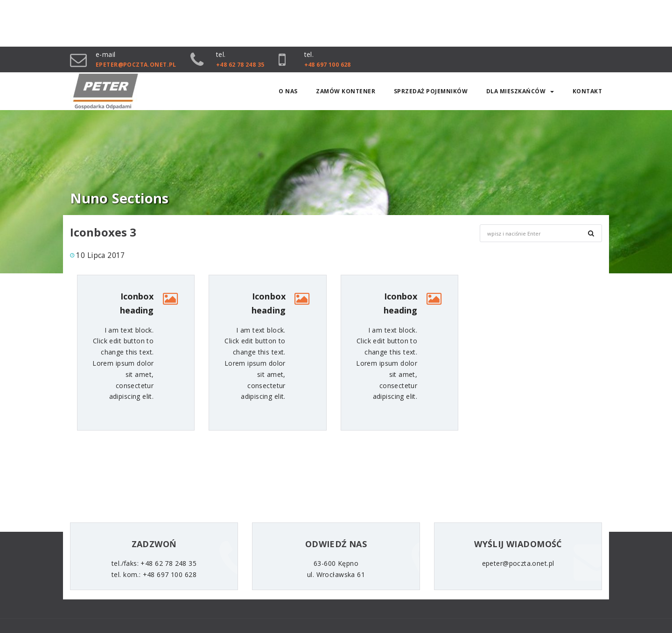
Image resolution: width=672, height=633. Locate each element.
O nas (288, 91)
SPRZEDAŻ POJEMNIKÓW (431, 91)
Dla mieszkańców (520, 91)
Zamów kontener (346, 91)
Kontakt (588, 91)
